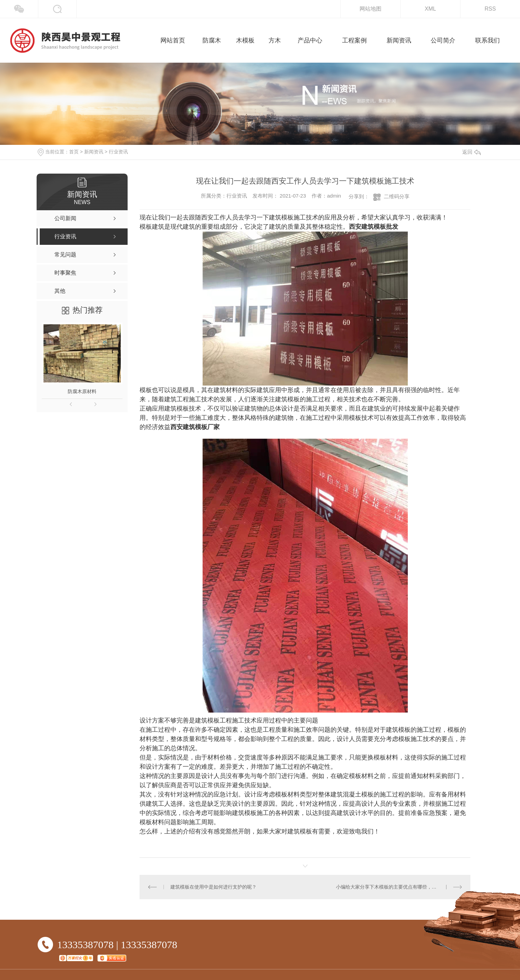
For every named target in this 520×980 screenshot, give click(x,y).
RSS (490, 9)
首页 (74, 152)
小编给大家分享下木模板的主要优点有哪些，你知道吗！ (396, 887)
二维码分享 (397, 196)
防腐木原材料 (82, 391)
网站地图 (370, 9)
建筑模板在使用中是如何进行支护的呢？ (213, 887)
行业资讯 (118, 152)
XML (431, 9)
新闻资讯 (94, 152)
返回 (471, 152)
